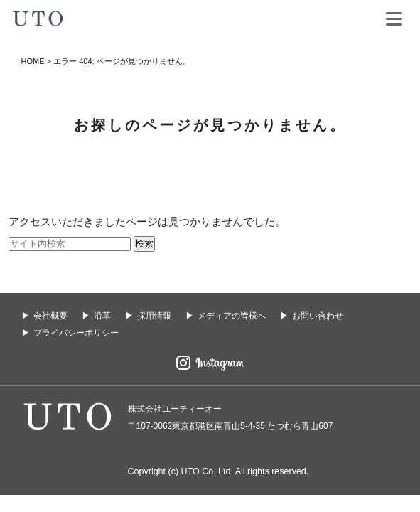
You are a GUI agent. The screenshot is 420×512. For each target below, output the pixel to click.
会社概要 (50, 316)
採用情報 (154, 316)
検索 (144, 244)
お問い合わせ (318, 316)
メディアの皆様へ (232, 316)
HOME (33, 61)
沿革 (102, 316)
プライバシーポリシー (76, 333)
